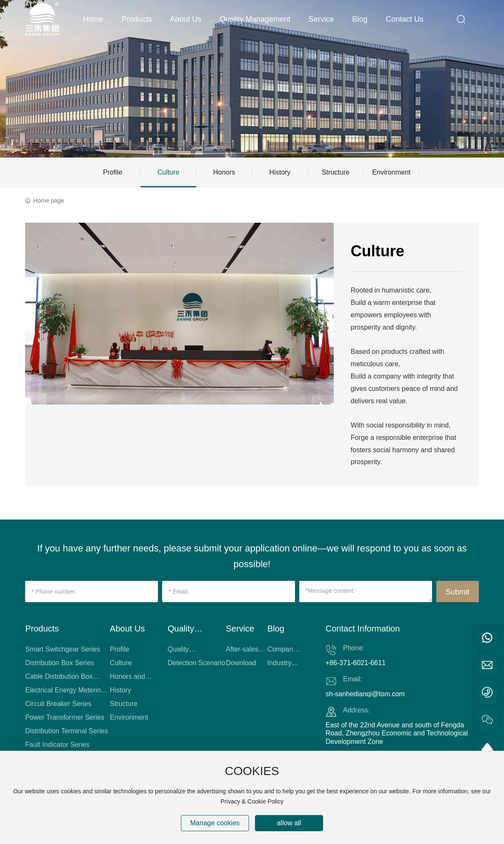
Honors (224, 172)
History (280, 172)
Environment (391, 172)
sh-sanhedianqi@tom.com (365, 694)
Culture (169, 172)
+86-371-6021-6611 (356, 663)
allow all (289, 823)
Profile (113, 172)
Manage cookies (215, 823)
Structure (336, 172)
